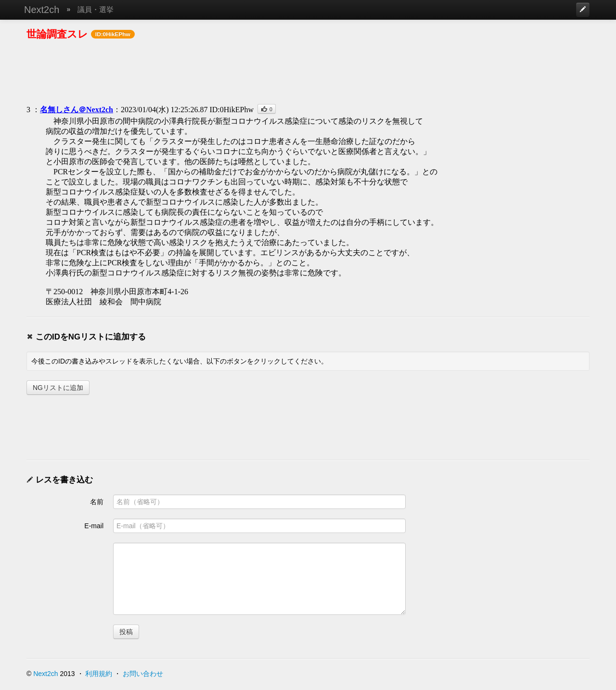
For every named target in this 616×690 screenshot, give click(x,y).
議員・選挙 (96, 9)
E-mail (94, 526)
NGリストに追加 (58, 388)
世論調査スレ (57, 34)
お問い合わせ (143, 674)
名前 (97, 502)
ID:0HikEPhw (231, 110)
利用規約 (99, 674)
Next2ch (42, 10)
